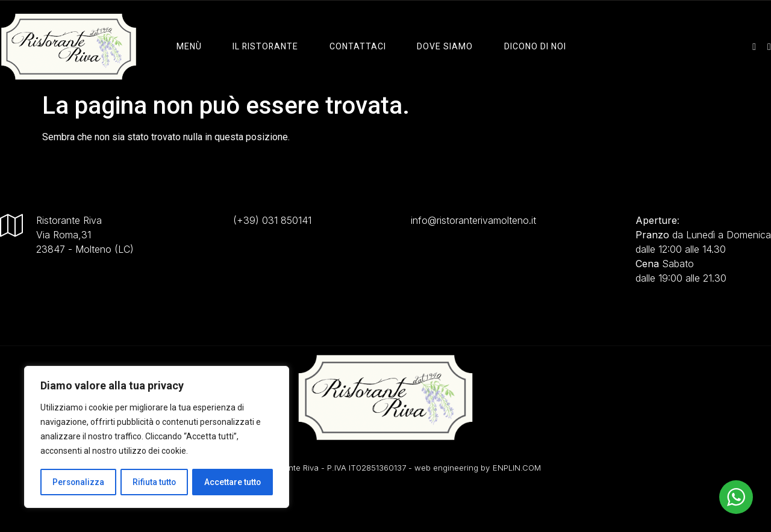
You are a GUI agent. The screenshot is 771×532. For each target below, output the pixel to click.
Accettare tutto (233, 482)
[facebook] (769, 46)
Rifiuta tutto (155, 482)
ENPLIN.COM (517, 468)
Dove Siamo (443, 47)
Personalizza (78, 482)
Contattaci (357, 47)
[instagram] (754, 46)
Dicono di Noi (532, 47)
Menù (190, 47)
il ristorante (265, 47)
